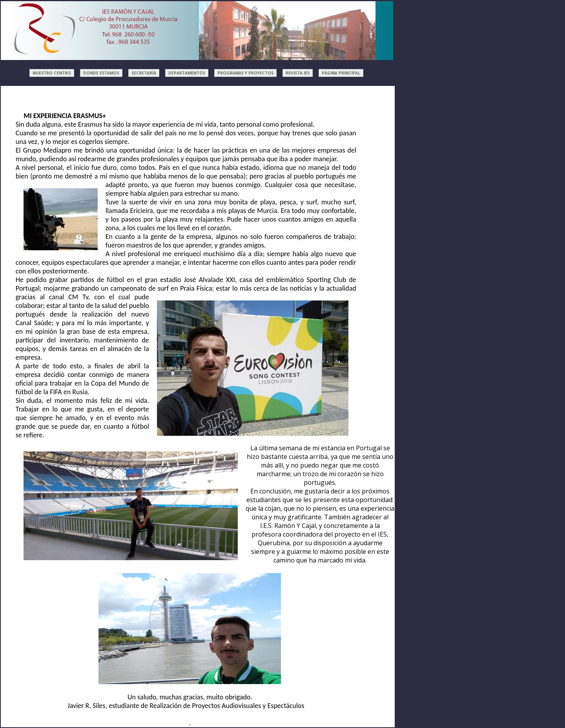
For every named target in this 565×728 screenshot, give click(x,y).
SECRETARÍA (144, 73)
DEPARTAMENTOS (187, 73)
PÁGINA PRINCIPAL (341, 73)
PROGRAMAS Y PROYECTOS (245, 73)
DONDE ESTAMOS (101, 73)
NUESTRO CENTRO (52, 73)
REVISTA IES (298, 73)
